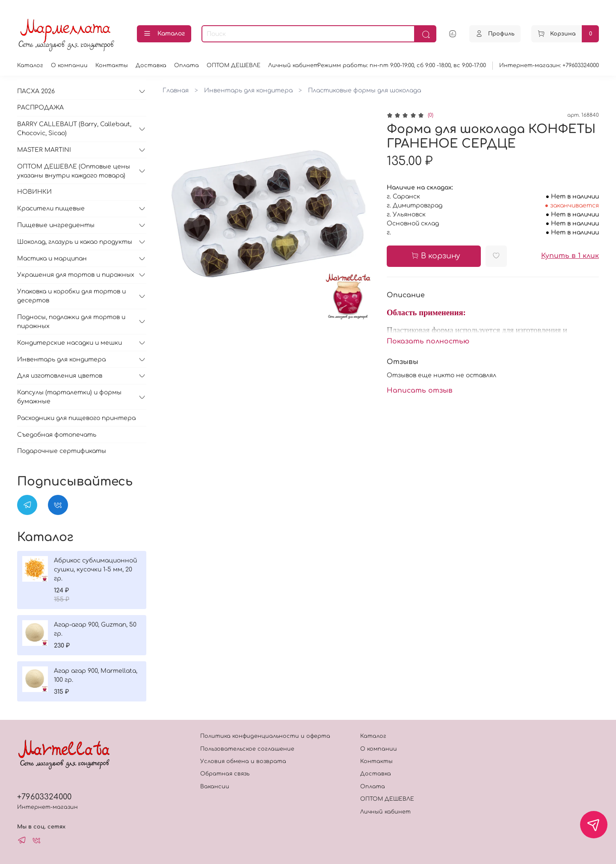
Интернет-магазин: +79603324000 (549, 65)
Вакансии (215, 787)
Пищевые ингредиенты (56, 225)
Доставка (151, 65)
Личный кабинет (293, 65)
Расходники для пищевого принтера (76, 418)
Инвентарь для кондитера (248, 90)
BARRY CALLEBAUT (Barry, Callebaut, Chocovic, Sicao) (74, 129)
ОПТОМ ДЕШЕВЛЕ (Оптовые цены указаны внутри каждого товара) (74, 171)
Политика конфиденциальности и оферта (265, 736)
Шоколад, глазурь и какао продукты (75, 242)
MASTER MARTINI (44, 150)
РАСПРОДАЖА (40, 108)
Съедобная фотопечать (57, 435)
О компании (69, 65)
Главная (176, 90)
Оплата (187, 65)
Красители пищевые (51, 209)
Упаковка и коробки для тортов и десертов (71, 296)
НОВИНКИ (34, 192)
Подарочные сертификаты (62, 451)
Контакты (112, 65)
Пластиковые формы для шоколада (364, 90)
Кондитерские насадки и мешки (70, 343)
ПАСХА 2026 (36, 91)
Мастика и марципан (52, 259)
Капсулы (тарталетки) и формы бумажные (69, 397)
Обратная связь (225, 774)
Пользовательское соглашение (247, 749)
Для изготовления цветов (60, 376)
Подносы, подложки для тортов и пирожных (71, 322)
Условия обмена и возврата (243, 761)
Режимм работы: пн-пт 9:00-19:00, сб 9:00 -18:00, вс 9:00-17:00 (402, 65)
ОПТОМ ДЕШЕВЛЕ (234, 65)
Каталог (164, 34)
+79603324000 (44, 797)
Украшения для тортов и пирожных (76, 275)
